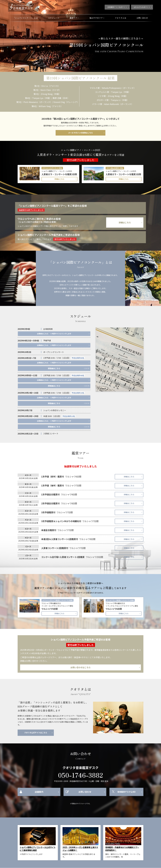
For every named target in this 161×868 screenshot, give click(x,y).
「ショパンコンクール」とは (25, 18)
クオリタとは (120, 18)
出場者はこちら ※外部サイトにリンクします (54, 334)
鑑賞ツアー (74, 18)
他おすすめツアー (97, 18)
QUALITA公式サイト (142, 7)
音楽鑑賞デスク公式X (126, 792)
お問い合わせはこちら (80, 667)
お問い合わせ (142, 18)
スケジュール (54, 18)
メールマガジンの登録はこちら (80, 133)
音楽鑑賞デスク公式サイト (117, 7)
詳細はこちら (59, 179)
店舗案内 (39, 792)
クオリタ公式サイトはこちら (36, 733)
